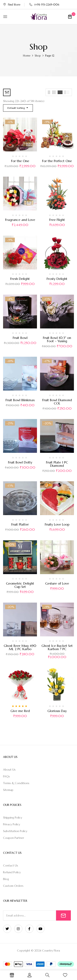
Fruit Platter (20, 524)
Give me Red (20, 711)
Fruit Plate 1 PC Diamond (57, 464)
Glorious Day (57, 711)
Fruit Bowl (20, 338)
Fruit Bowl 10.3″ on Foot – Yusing (57, 339)
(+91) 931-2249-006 (44, 5)
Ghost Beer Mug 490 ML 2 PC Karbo (20, 647)
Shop (38, 56)
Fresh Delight (20, 279)
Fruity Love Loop (57, 524)
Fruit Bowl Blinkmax (20, 400)
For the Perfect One (57, 161)
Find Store (12, 5)
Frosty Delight (57, 279)
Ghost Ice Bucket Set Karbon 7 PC (57, 647)
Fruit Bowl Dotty (20, 462)
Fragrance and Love (20, 220)
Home (27, 56)
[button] (70, 17)
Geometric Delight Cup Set (20, 585)
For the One (20, 161)
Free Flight (57, 220)
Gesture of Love (57, 583)
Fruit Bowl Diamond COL (57, 402)
